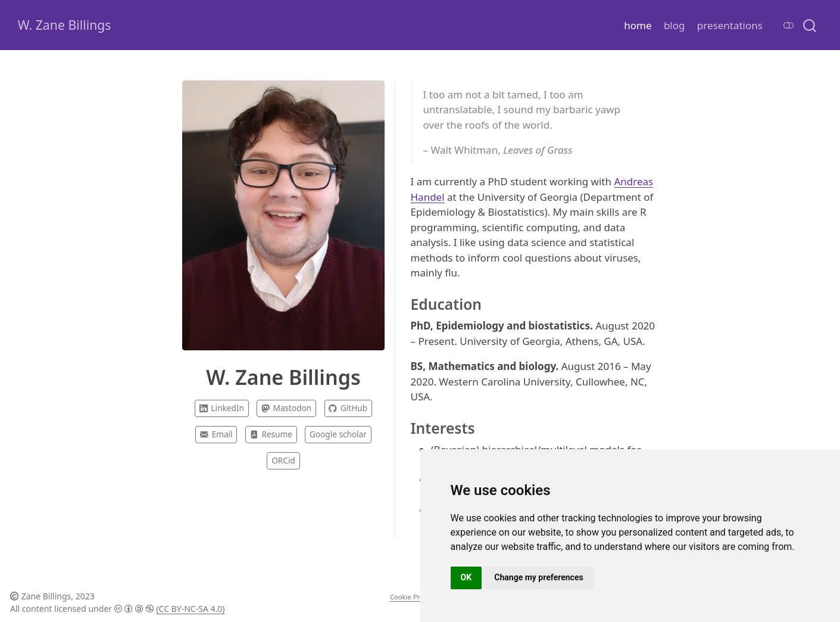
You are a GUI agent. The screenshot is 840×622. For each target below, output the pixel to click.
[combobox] (810, 25)
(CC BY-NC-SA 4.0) (190, 609)
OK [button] (466, 577)
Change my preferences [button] (538, 577)
